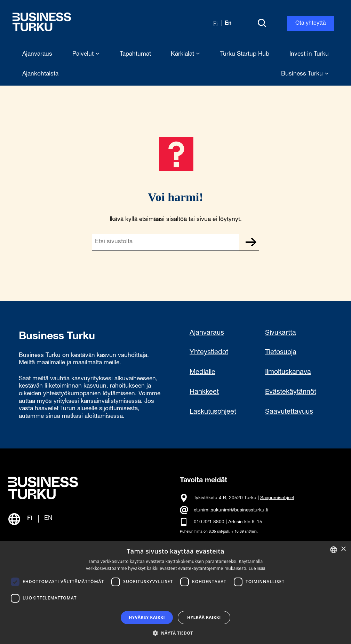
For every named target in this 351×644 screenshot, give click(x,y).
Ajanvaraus (207, 333)
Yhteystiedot (209, 353)
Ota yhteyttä (311, 24)
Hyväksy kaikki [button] (147, 617)
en (228, 24)
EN (48, 519)
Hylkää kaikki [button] (204, 617)
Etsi (251, 242)
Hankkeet (204, 392)
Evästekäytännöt (291, 392)
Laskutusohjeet (213, 412)
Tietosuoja (281, 353)
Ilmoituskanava (288, 373)
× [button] (343, 549)
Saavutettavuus (289, 412)
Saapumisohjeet (277, 498)
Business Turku (305, 74)
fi (216, 23)
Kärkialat (185, 54)
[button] (175, 633)
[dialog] (175, 593)
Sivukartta (281, 333)
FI (30, 519)
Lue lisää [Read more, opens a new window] (257, 569)
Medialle (202, 373)
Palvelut (86, 54)
